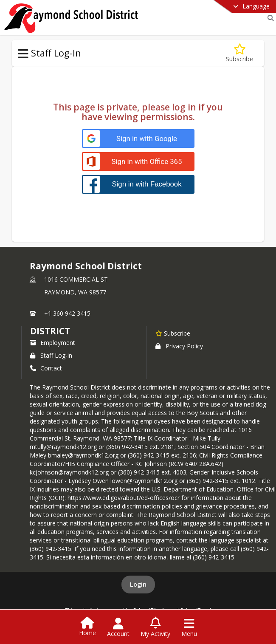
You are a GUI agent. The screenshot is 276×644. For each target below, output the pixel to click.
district (50, 331)
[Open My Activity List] (155, 627)
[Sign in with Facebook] (138, 184)
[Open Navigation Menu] (189, 627)
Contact (46, 368)
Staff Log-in (51, 355)
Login (138, 584)
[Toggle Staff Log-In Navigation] (23, 54)
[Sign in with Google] (138, 139)
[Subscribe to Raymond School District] (173, 333)
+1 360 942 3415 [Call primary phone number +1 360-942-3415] (67, 313)
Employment (53, 343)
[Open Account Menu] (118, 627)
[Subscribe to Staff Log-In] (239, 53)
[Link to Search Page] (269, 18)
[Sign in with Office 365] (138, 162)
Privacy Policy (179, 346)
